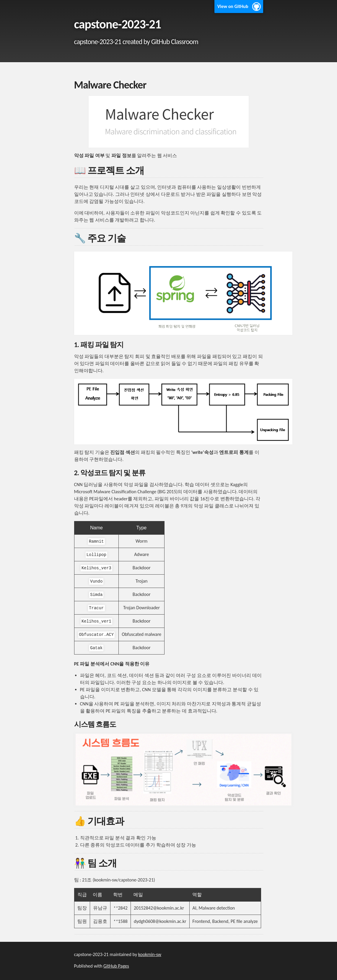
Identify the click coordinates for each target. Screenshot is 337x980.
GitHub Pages (116, 966)
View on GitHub (233, 6)
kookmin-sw (150, 954)
